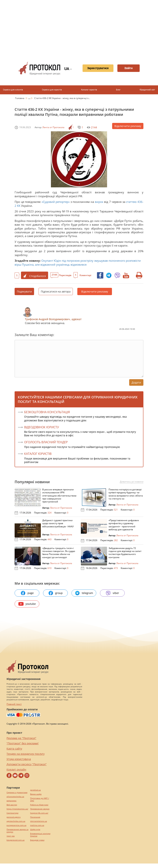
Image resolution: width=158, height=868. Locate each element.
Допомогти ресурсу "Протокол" (27, 764)
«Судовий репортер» (55, 202)
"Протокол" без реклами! (23, 743)
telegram (84, 593)
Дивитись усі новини (132, 482)
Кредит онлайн (16, 769)
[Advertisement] (85, 28)
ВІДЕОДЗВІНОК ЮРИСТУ (42, 427)
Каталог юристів (89, 90)
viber (112, 593)
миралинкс (12, 801)
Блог (118, 90)
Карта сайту (14, 749)
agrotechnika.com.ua (16, 821)
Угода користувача (19, 759)
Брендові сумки (37, 840)
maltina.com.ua (37, 825)
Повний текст (14, 704)
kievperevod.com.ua (16, 840)
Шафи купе (35, 829)
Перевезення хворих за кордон (18, 831)
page (27, 593)
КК (19, 206)
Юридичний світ (147, 90)
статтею (131, 202)
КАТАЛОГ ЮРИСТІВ (38, 454)
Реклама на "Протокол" (21, 738)
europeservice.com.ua (16, 825)
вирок (99, 202)
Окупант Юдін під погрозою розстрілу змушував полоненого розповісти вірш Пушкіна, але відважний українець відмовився (78, 262)
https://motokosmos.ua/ (17, 809)
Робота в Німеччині (39, 805)
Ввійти (128, 68)
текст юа (11, 836)
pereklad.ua (35, 790)
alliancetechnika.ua (15, 797)
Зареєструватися (94, 68)
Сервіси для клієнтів (13, 90)
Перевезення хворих (40, 809)
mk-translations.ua (39, 821)
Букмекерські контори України (40, 835)
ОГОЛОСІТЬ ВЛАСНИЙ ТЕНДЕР (46, 442)
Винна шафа (36, 794)
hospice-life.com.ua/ (39, 813)
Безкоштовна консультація (47, 412)
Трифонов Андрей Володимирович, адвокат (53, 319)
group (55, 593)
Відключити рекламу (128, 126)
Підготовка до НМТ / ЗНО (40, 799)
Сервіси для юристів (52, 90)
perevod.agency (14, 817)
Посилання (35, 817)
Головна (20, 98)
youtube (27, 604)
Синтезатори (12, 813)
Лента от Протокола (53, 127)
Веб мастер (12, 805)
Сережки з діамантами (17, 792)
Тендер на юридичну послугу (26, 754)
